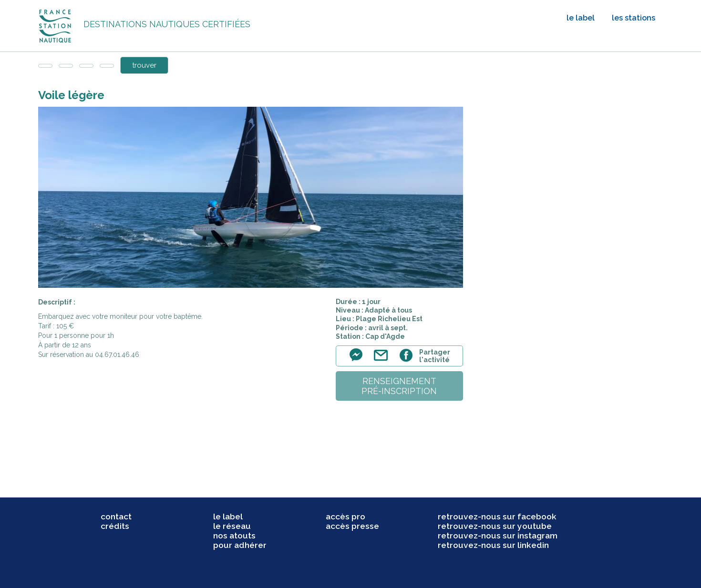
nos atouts (234, 536)
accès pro (345, 517)
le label (581, 18)
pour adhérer (240, 545)
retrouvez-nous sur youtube (495, 526)
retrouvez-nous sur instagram (498, 536)
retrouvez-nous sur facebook (497, 517)
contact (116, 517)
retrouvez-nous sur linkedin (493, 545)
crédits (115, 526)
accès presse (352, 526)
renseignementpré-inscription (399, 386)
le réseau (232, 526)
